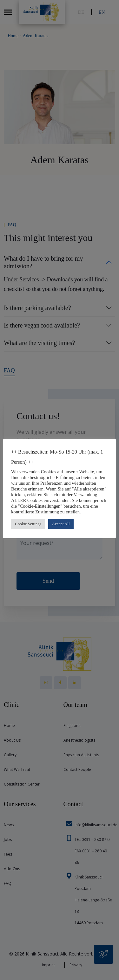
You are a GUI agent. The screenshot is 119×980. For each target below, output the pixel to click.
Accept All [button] (61, 524)
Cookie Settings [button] (28, 524)
